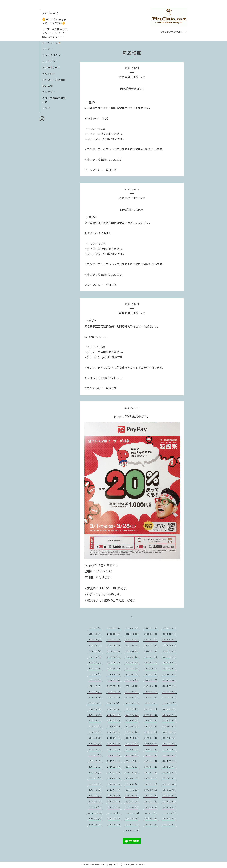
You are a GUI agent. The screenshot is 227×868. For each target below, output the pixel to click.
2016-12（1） (114, 744)
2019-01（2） (133, 721)
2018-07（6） (133, 726)
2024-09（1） (114, 645)
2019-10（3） (151, 709)
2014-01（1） (133, 773)
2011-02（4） (115, 813)
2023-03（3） (133, 663)
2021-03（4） (114, 692)
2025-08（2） (114, 634)
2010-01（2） (114, 825)
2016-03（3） (114, 749)
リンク (46, 108)
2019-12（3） (114, 709)
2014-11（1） (151, 761)
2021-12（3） (133, 680)
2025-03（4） (114, 640)
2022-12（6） (95, 669)
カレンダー (49, 92)
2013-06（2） (170, 778)
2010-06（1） (133, 819)
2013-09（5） (114, 778)
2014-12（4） (133, 761)
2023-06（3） (95, 663)
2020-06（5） (95, 703)
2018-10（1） (95, 726)
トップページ (50, 13)
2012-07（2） (95, 796)
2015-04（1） (151, 755)
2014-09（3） (95, 767)
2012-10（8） (133, 790)
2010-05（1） (151, 819)
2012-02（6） (95, 802)
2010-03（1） (95, 825)
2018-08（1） (114, 726)
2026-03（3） (95, 628)
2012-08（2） (170, 790)
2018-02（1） (114, 732)
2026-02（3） (114, 628)
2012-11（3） (114, 790)
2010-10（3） (170, 813)
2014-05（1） (151, 767)
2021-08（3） (114, 686)
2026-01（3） (133, 628)
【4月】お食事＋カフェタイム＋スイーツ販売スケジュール (55, 33)
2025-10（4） (95, 634)
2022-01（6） (114, 680)
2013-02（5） (151, 784)
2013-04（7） (114, 784)
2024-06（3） (170, 645)
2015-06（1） (133, 755)
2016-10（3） (133, 744)
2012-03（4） (170, 796)
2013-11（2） (170, 773)
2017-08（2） (95, 738)
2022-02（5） (95, 680)
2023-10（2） (114, 657)
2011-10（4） (170, 802)
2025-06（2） (151, 634)
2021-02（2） (133, 692)
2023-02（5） (151, 663)
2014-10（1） (170, 761)
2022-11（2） (114, 669)
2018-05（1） (151, 726)
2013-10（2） (95, 778)
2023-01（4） (170, 663)
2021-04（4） (95, 692)
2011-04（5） (170, 807)
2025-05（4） (170, 634)
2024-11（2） (95, 645)
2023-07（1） (170, 657)
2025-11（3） (170, 628)
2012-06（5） (114, 796)
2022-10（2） (133, 669)
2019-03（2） (95, 721)
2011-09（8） (95, 807)
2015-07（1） (114, 755)
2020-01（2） (95, 709)
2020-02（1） (170, 703)
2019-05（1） (151, 715)
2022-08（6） (170, 669)
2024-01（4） (151, 651)
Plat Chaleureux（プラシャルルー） (106, 865)
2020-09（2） (133, 698)
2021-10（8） (170, 680)
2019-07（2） (114, 715)
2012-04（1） (151, 796)
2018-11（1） (170, 721)
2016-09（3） (151, 744)
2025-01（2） (151, 640)
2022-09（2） (151, 669)
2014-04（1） (170, 767)
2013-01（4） (170, 784)
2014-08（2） (114, 767)
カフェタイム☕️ (52, 43)
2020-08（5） (151, 698)
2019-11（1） (133, 709)
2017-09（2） (170, 732)
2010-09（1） (95, 819)
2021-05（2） (170, 686)
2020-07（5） (170, 698)
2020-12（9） (170, 692)
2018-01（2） (133, 732)
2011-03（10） (95, 813)
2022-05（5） (133, 674)
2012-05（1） (133, 796)
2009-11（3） (151, 825)
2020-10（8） (114, 698)
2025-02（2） (133, 640)
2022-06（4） (114, 674)
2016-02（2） (133, 749)
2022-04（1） (151, 674)
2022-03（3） (170, 674)
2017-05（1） (151, 738)
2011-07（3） (133, 807)
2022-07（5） (95, 674)
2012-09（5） (151, 790)
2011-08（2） (114, 807)
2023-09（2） (133, 657)
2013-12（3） (151, 773)
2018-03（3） (95, 732)
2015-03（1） (170, 755)
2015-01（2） (114, 761)
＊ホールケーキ (51, 67)
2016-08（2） (170, 744)
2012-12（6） (95, 790)
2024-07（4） (151, 645)
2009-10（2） (170, 825)
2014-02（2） (114, 773)
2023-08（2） (151, 657)
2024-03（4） (114, 651)
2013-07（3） (151, 778)
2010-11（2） (152, 813)
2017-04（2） (170, 738)
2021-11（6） (151, 680)
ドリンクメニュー (53, 55)
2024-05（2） (95, 651)
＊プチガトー (50, 61)
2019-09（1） (170, 709)
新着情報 (47, 86)
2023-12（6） (170, 651)
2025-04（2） (95, 640)
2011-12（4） (133, 802)
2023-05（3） (114, 663)
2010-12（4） (133, 813)
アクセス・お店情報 (54, 80)
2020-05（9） (113, 703)
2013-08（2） (133, 778)
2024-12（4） (170, 640)
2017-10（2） (151, 732)
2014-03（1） (95, 773)
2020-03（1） (152, 703)
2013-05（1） (95, 784)
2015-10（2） (95, 755)
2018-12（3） (151, 721)
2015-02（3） (95, 761)
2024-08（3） (133, 645)
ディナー (47, 49)
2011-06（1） (151, 807)
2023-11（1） (95, 657)
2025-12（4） (151, 628)
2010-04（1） (170, 819)
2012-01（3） (114, 802)
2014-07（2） (133, 767)
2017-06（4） (133, 738)
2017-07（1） (114, 738)
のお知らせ (138, 89)
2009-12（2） (133, 825)
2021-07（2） (133, 686)
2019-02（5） (114, 721)
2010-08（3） (114, 819)
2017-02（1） (95, 744)
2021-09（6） (95, 686)
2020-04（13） (133, 703)
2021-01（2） (151, 692)
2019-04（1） (170, 715)
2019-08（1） (95, 715)
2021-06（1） (151, 686)
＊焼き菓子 (49, 74)
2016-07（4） (95, 749)
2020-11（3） (95, 698)
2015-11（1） (170, 749)
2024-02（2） (133, 651)
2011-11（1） (151, 802)
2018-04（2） (170, 726)
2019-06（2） (133, 715)
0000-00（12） (133, 830)
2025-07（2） (133, 634)
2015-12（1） (151, 749)
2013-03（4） (133, 784)
